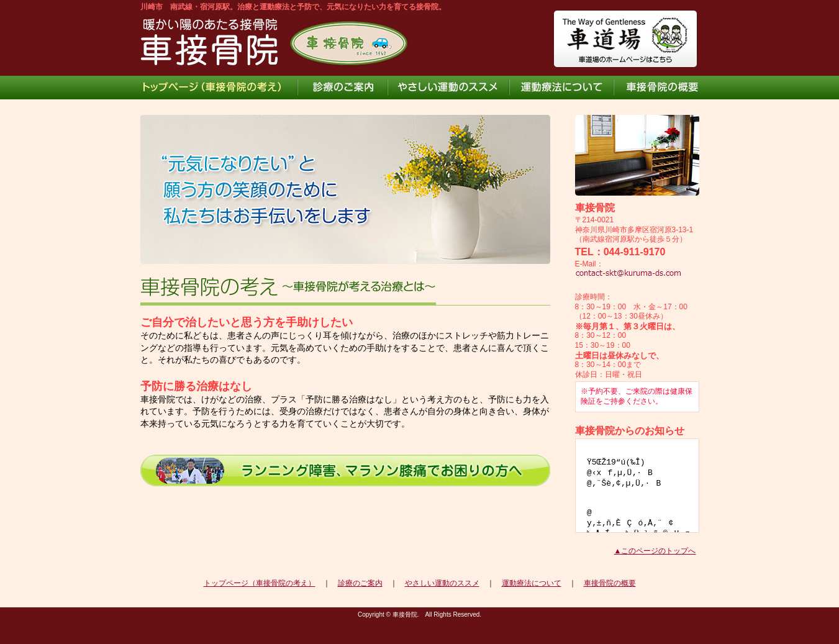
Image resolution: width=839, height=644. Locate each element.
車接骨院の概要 (610, 583)
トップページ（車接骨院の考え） (260, 583)
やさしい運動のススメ (442, 583)
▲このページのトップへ (655, 551)
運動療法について (532, 583)
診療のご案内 (360, 583)
